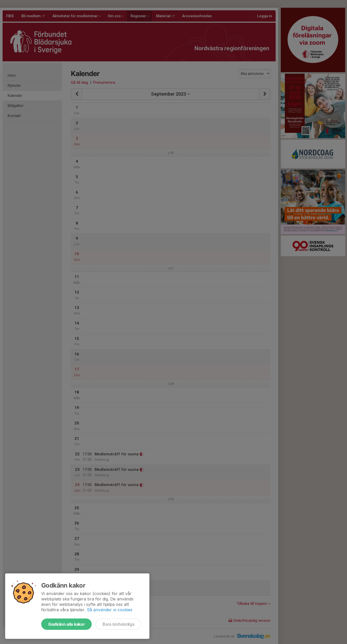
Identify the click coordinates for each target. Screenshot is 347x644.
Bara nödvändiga (118, 624)
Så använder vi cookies (110, 610)
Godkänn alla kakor (66, 624)
